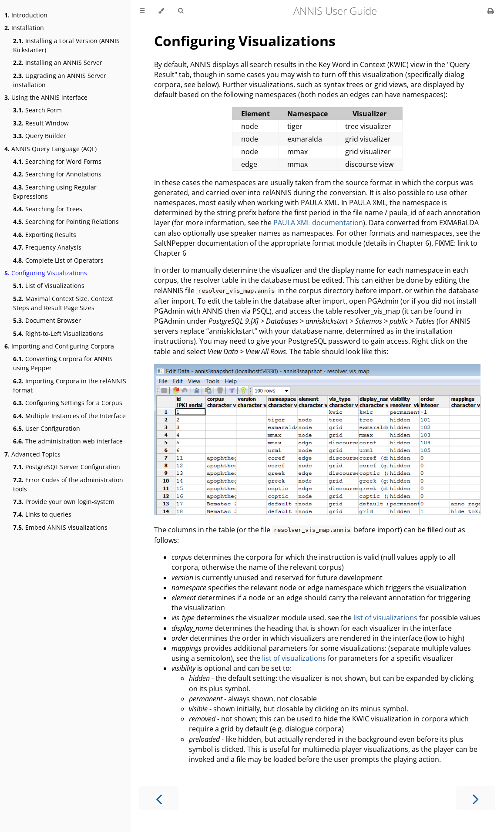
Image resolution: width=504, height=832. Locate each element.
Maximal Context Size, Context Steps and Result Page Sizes (63, 303)
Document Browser (47, 320)
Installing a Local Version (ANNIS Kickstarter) (66, 45)
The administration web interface (68, 441)
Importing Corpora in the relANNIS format (70, 386)
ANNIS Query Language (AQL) (50, 149)
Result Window (41, 123)
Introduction (26, 15)
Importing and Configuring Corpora (59, 346)
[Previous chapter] (159, 798)
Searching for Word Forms (57, 161)
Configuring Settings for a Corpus (68, 403)
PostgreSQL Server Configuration (67, 467)
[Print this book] (491, 11)
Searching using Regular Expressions (55, 192)
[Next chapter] (476, 798)
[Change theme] (161, 11)
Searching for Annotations (57, 174)
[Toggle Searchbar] (181, 11)
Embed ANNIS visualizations (60, 527)
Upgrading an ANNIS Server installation (60, 80)
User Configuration (47, 428)
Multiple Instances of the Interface (69, 416)
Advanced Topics (32, 454)
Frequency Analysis (47, 247)
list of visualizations (385, 618)
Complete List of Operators (58, 260)
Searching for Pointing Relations (66, 222)
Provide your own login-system (64, 502)
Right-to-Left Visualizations (58, 333)
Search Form (37, 110)
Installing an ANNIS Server (58, 63)
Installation (24, 28)
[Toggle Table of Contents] (142, 11)
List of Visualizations (49, 286)
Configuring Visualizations (46, 273)
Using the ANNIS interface (46, 97)
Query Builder (40, 136)
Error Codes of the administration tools (68, 484)
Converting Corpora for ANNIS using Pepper (63, 363)
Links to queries (42, 514)
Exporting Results (45, 235)
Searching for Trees (48, 209)
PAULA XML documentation (318, 223)
